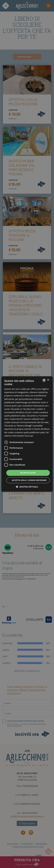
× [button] (48, 380)
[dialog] (27, 434)
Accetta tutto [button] (28, 473)
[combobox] (44, 380)
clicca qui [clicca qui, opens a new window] (29, 436)
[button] (27, 487)
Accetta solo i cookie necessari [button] (29, 480)
